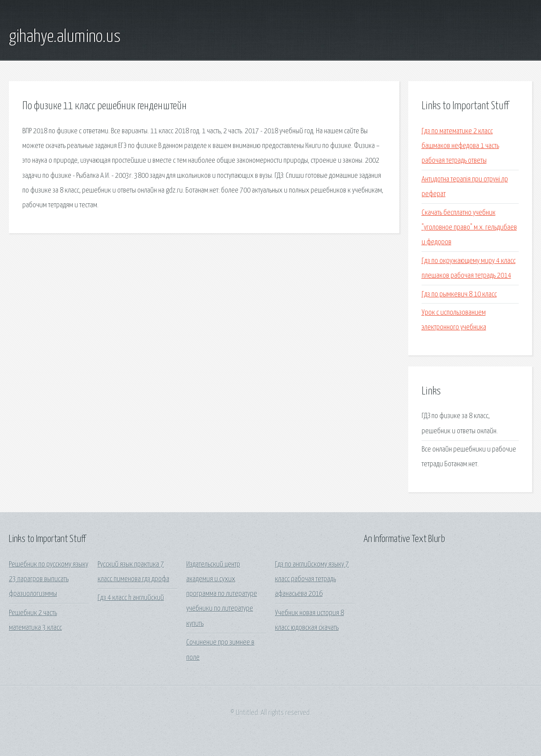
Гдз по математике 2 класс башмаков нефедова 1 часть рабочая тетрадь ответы (460, 146)
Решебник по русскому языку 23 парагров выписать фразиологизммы (49, 579)
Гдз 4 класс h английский (131, 598)
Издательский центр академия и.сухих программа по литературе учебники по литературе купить (222, 594)
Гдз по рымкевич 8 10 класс (459, 294)
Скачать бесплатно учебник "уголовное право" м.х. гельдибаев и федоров (469, 228)
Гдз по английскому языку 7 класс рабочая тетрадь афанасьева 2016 (312, 579)
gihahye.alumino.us (65, 37)
